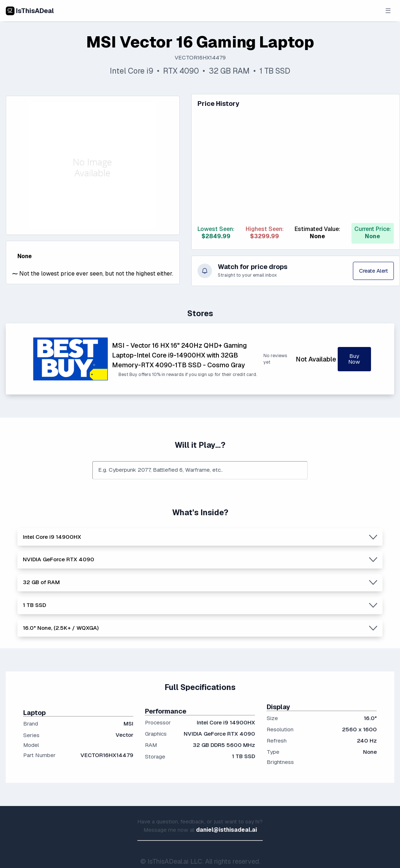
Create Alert (373, 271)
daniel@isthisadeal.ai (226, 830)
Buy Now (354, 359)
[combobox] (200, 470)
